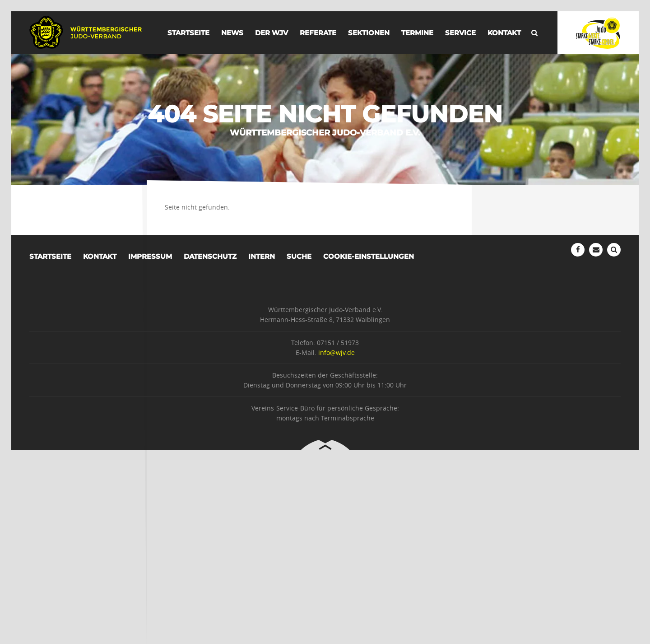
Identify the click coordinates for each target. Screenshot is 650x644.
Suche (299, 256)
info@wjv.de (337, 352)
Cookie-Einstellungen (369, 256)
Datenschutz (210, 256)
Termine (417, 33)
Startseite (188, 33)
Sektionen (369, 33)
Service (460, 33)
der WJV (272, 33)
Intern (262, 256)
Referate (318, 33)
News (232, 33)
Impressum (150, 256)
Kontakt (504, 33)
